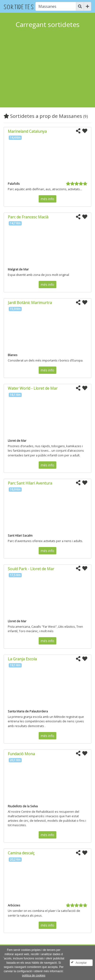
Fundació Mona (21, 754)
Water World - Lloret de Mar (33, 388)
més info (47, 199)
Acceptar (81, 963)
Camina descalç (21, 853)
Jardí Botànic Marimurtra (30, 303)
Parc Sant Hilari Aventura (30, 483)
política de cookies (34, 976)
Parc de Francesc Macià (28, 217)
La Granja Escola (22, 659)
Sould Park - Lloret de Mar (31, 569)
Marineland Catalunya (27, 131)
